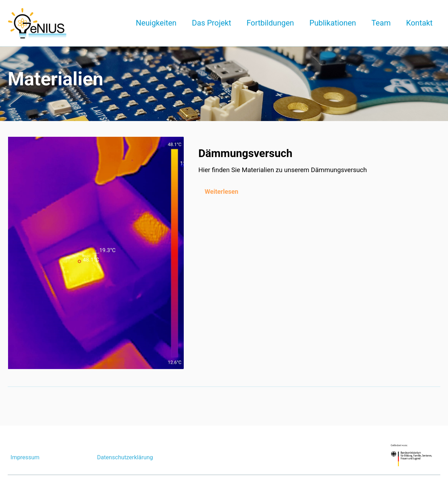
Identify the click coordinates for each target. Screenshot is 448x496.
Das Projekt (211, 23)
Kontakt (419, 23)
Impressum (25, 457)
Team (381, 23)
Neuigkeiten (156, 23)
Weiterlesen (222, 191)
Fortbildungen (270, 23)
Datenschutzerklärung (125, 457)
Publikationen (333, 23)
